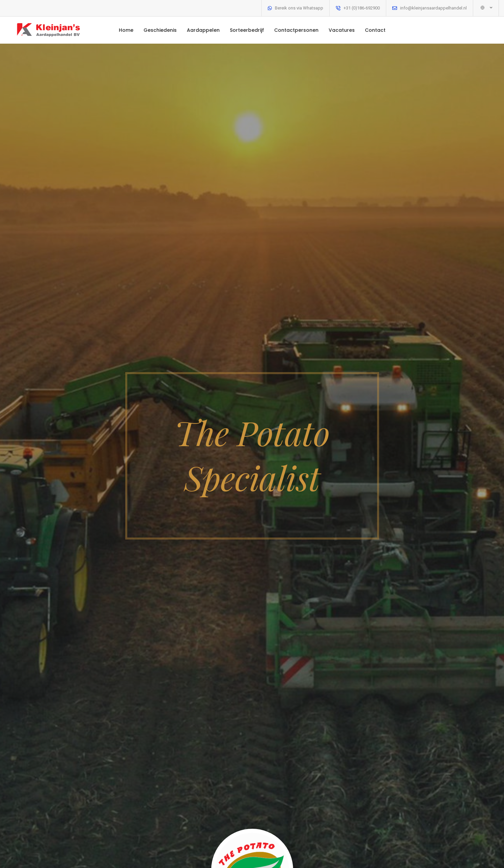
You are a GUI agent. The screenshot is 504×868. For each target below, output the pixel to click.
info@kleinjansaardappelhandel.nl (433, 8)
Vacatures (342, 30)
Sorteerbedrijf (247, 30)
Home (126, 30)
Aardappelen (203, 30)
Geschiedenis (160, 30)
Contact (375, 30)
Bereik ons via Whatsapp (299, 8)
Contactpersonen (296, 30)
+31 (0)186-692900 (362, 8)
